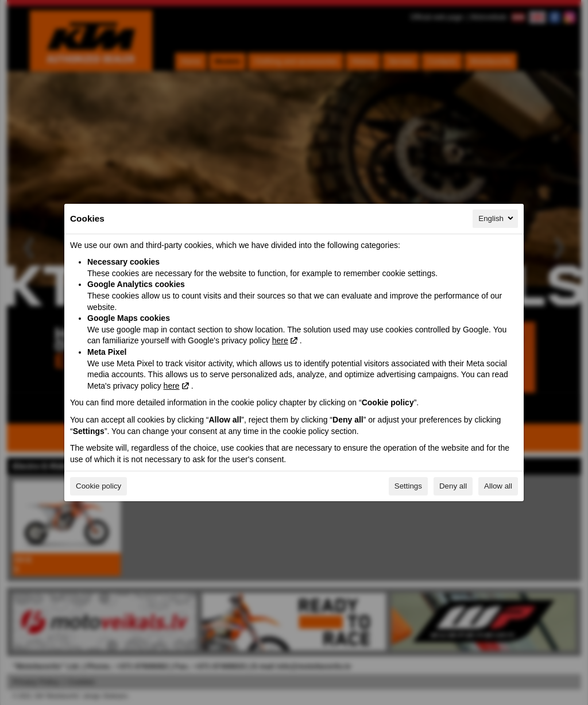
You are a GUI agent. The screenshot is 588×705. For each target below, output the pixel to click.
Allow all (498, 486)
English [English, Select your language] (497, 218)
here (280, 340)
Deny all (453, 486)
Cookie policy (98, 486)
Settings (408, 486)
